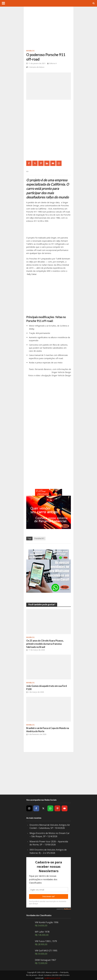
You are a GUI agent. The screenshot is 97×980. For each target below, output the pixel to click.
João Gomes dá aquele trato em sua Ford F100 (47, 688)
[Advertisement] (49, 28)
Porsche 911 (39, 538)
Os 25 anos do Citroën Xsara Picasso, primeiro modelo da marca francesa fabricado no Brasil (45, 644)
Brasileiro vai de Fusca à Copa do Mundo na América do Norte (48, 730)
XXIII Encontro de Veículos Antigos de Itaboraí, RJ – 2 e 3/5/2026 (48, 851)
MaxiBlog (30, 51)
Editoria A (53, 63)
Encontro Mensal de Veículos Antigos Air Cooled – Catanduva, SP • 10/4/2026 (50, 827)
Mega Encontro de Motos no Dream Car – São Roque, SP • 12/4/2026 (50, 835)
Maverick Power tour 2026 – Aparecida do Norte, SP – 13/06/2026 (49, 843)
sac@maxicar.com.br (53, 978)
